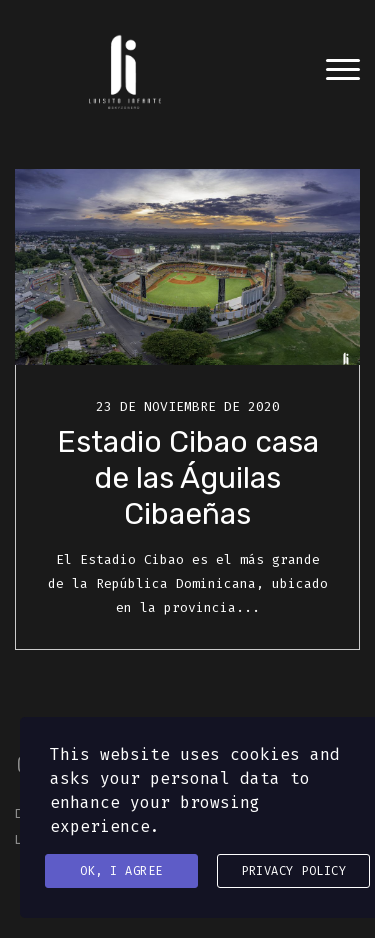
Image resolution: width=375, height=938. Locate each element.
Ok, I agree (121, 871)
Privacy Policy (293, 871)
